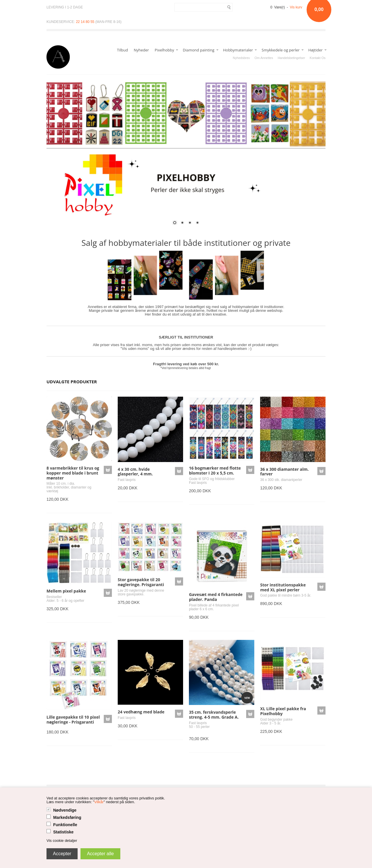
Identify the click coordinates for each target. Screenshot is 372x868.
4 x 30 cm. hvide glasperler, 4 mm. (135, 472)
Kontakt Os (318, 58)
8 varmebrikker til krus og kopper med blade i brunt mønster (73, 473)
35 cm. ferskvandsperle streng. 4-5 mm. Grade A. (214, 715)
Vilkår (99, 802)
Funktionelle (65, 825)
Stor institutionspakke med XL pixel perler (283, 587)
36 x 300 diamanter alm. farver (284, 472)
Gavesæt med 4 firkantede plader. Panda (216, 597)
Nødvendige (65, 810)
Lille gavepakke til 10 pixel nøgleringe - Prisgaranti (73, 720)
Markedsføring (67, 817)
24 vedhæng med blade (141, 712)
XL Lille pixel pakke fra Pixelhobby (283, 711)
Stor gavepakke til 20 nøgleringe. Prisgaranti (141, 582)
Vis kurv (296, 7)
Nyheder (141, 50)
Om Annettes (264, 58)
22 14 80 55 (85, 22)
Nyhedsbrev (241, 58)
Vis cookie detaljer (62, 841)
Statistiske (63, 832)
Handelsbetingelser (291, 58)
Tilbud (123, 50)
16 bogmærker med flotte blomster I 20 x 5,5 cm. (215, 470)
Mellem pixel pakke (66, 591)
